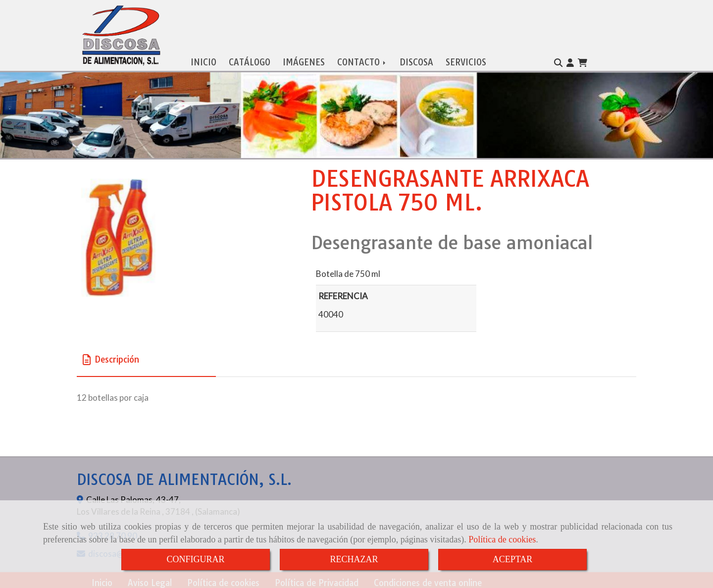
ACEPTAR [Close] (513, 559)
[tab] (146, 357)
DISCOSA (416, 60)
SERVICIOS (466, 60)
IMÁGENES (304, 60)
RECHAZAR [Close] (354, 559)
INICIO (204, 60)
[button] (570, 60)
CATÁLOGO (250, 60)
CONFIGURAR (195, 559)
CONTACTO (362, 60)
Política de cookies (502, 539)
